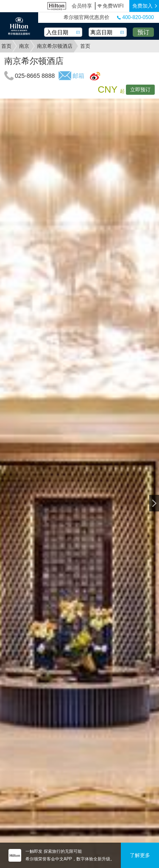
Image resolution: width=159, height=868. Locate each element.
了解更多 (140, 855)
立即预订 (140, 90)
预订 (143, 32)
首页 (6, 46)
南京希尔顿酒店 (55, 46)
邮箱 (78, 76)
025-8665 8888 (35, 76)
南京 (24, 46)
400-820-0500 (135, 17)
